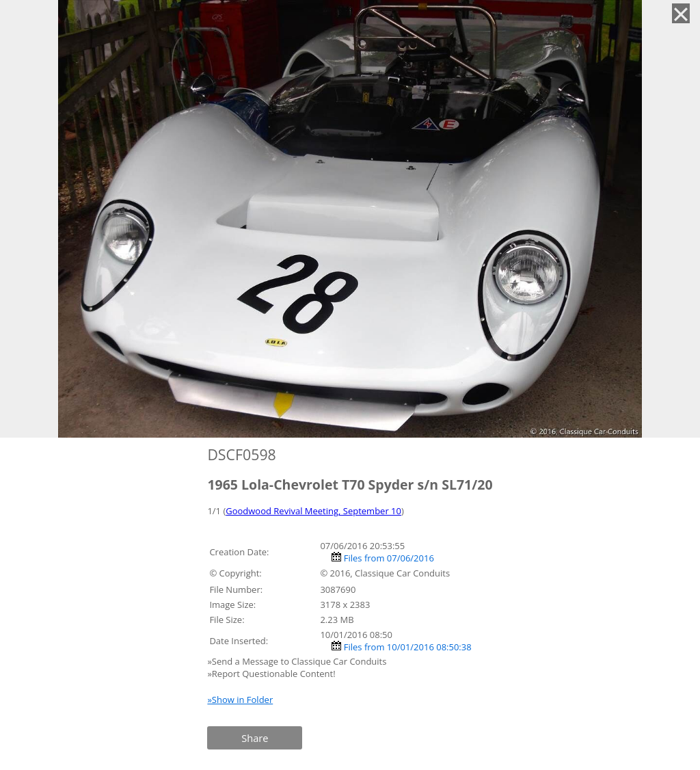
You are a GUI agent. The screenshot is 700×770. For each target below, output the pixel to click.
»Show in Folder (240, 700)
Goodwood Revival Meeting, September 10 (313, 511)
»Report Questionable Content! (271, 674)
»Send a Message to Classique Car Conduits (298, 661)
